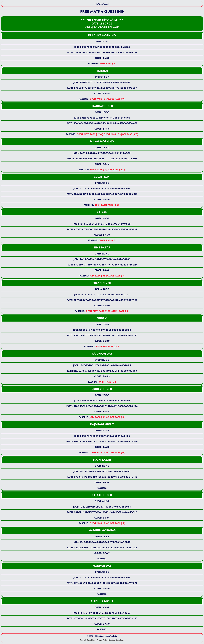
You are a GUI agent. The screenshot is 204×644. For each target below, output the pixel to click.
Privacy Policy (102, 640)
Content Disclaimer (116, 640)
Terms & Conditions (88, 640)
